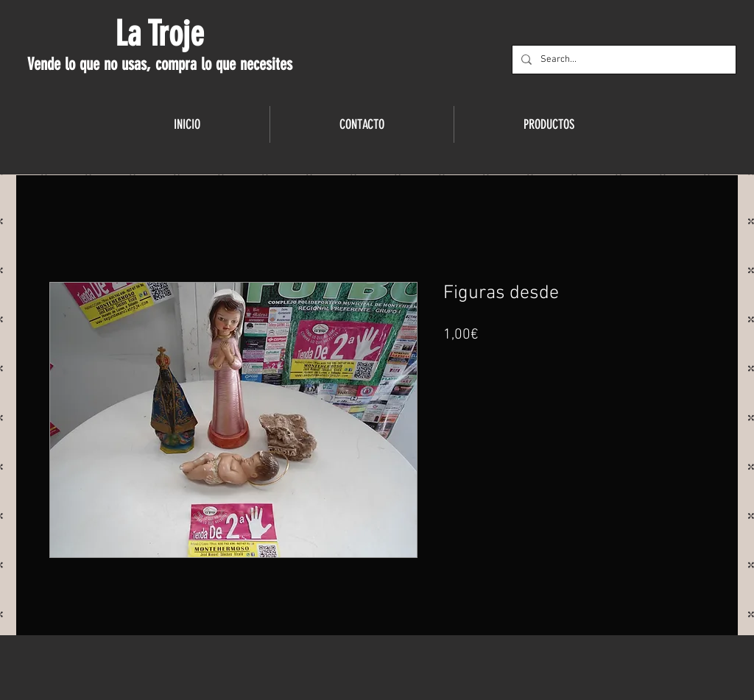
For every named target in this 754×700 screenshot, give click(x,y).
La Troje (159, 34)
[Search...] (623, 60)
